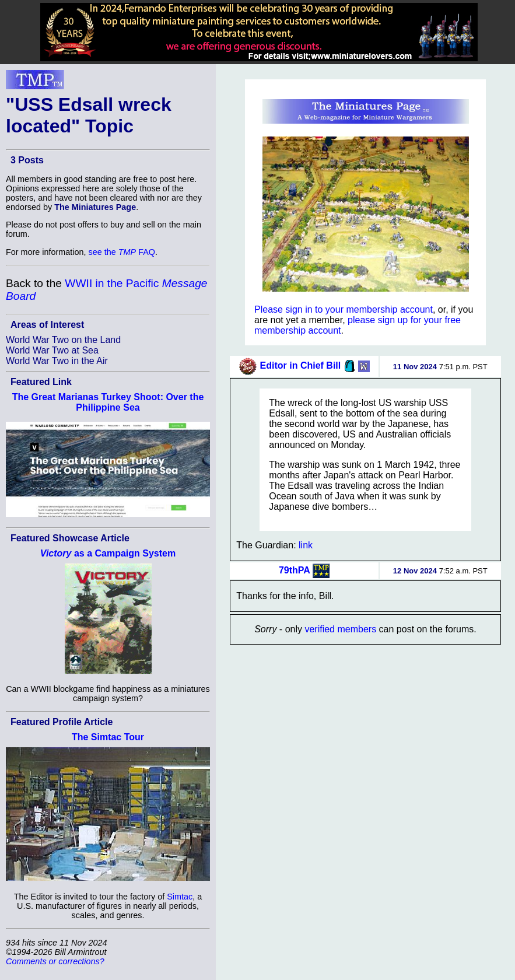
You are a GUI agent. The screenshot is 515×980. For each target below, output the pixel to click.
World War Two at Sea (52, 350)
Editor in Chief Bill (301, 365)
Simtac (180, 897)
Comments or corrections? (55, 961)
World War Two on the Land (63, 340)
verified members (340, 629)
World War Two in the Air (57, 361)
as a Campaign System (108, 553)
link (306, 545)
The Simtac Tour (108, 737)
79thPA (295, 570)
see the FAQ (122, 252)
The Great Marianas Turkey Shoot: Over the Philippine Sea (108, 402)
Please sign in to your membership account (344, 309)
